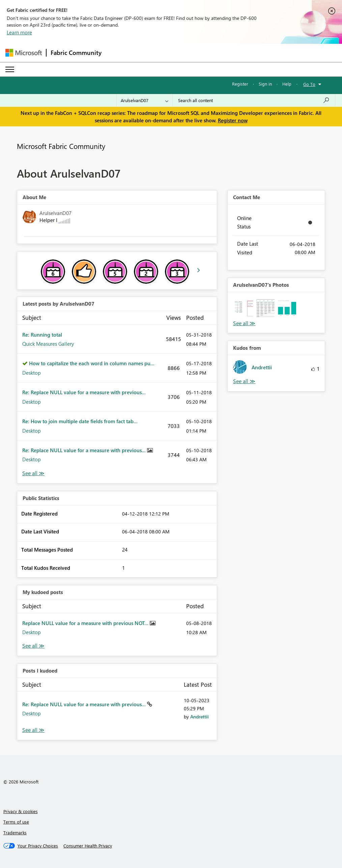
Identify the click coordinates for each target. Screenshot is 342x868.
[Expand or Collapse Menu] (10, 69)
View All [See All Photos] (244, 323)
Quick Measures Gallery (48, 344)
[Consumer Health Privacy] (88, 846)
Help (287, 84)
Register (240, 84)
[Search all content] (254, 100)
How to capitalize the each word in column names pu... (92, 363)
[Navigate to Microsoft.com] (24, 53)
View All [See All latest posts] (33, 473)
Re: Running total (42, 335)
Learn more (19, 32)
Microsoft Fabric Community (61, 146)
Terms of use (16, 822)
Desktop (32, 373)
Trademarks (15, 832)
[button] (244, 308)
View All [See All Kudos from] (244, 381)
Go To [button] (309, 84)
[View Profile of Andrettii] (199, 717)
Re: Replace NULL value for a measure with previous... (84, 392)
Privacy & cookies (21, 811)
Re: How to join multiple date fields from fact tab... (80, 421)
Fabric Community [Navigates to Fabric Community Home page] (76, 53)
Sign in (265, 84)
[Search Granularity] (145, 100)
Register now (233, 120)
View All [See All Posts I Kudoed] (33, 730)
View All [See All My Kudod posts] (33, 646)
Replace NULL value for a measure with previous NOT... (86, 623)
